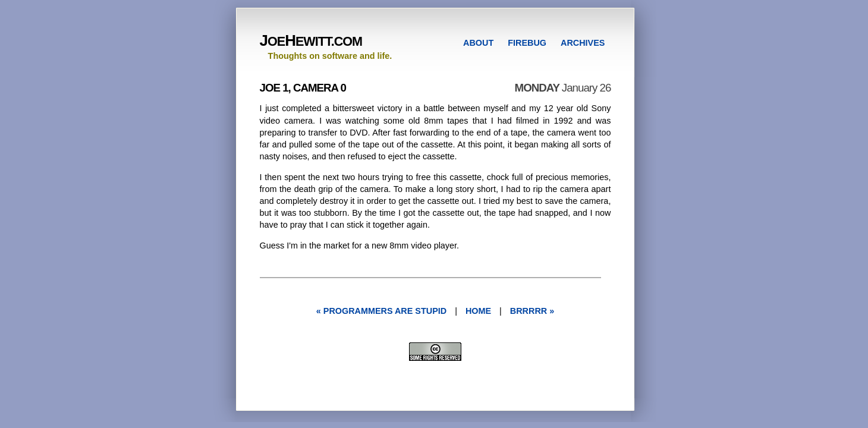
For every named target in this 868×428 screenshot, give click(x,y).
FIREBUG (527, 43)
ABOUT (478, 43)
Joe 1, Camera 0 (303, 88)
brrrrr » (532, 311)
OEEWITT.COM (311, 41)
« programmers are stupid (381, 311)
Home (478, 311)
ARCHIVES (583, 43)
